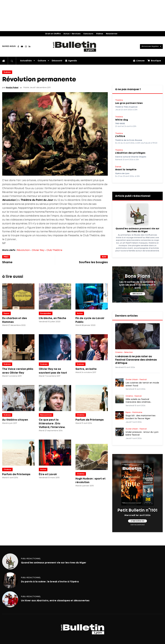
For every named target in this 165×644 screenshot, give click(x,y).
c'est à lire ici (137, 521)
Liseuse (139, 61)
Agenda (71, 61)
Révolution (23, 250)
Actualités (26, 61)
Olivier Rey (38, 250)
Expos (6, 313)
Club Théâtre (54, 250)
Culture (42, 61)
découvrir (137, 294)
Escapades (46, 313)
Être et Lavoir (48, 474)
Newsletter (112, 34)
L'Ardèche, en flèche (53, 318)
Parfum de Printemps (90, 420)
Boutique (154, 61)
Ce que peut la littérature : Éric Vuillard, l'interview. (52, 424)
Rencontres (46, 415)
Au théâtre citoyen (15, 420)
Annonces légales (150, 46)
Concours (88, 34)
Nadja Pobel (12, 88)
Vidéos (100, 34)
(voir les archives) (138, 525)
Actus (80, 313)
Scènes (7, 72)
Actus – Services (72, 34)
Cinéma (81, 415)
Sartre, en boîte (86, 369)
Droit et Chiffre (53, 34)
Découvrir (57, 61)
